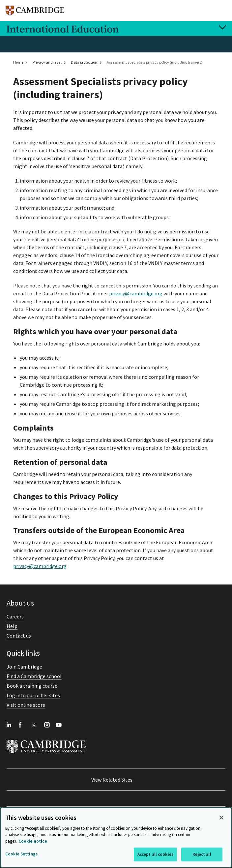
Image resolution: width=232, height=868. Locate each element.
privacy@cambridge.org (136, 293)
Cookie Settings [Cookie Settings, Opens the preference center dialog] (21, 854)
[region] (116, 838)
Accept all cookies (155, 854)
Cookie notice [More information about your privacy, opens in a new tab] (33, 841)
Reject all (202, 854)
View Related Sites (112, 780)
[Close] (221, 818)
